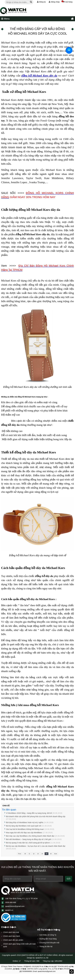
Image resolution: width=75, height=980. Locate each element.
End (56, 854)
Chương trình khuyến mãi (49, 943)
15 (46, 854)
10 (25, 854)
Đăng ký (41, 2)
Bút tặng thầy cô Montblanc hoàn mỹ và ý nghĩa (24, 822)
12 (34, 854)
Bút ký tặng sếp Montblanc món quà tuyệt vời (24, 826)
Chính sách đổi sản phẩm (13, 940)
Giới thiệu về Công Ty (48, 935)
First (20, 854)
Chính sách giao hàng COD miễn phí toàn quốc (19, 945)
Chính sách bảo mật (11, 932)
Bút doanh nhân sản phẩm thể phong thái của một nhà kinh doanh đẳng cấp (36, 816)
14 (42, 854)
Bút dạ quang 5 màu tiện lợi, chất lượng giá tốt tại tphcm (28, 843)
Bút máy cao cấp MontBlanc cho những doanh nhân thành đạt (30, 836)
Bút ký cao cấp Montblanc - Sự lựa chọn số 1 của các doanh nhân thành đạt (36, 846)
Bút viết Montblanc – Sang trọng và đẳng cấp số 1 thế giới (29, 839)
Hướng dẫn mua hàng (48, 939)
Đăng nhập (54, 2)
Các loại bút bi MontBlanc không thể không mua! (25, 829)
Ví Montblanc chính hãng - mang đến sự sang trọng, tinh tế (29, 813)
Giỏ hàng (67, 2)
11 (29, 854)
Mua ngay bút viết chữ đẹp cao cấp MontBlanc (24, 833)
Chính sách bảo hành (12, 936)
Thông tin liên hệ (46, 947)
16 (51, 854)
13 (38, 854)
